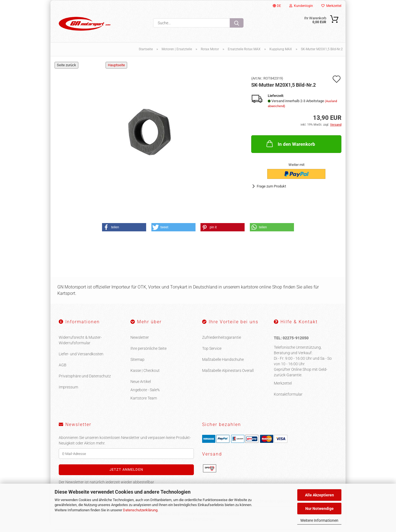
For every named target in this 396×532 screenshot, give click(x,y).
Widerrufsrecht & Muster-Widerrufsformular (80, 343)
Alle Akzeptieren (319, 495)
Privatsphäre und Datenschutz (85, 379)
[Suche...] (237, 23)
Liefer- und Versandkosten (81, 357)
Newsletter (140, 341)
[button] (124, 231)
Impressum (68, 390)
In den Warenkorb (290, 147)
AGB (63, 368)
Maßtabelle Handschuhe (223, 363)
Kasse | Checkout (145, 374)
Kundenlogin (301, 6)
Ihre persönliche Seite (148, 352)
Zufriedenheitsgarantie (222, 341)
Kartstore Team (144, 401)
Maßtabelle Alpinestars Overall (228, 374)
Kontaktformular (288, 397)
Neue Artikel (141, 385)
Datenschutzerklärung (140, 510)
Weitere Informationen (319, 520)
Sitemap (137, 363)
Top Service (212, 352)
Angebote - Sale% (145, 393)
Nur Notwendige (319, 509)
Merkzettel (331, 6)
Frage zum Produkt (271, 190)
